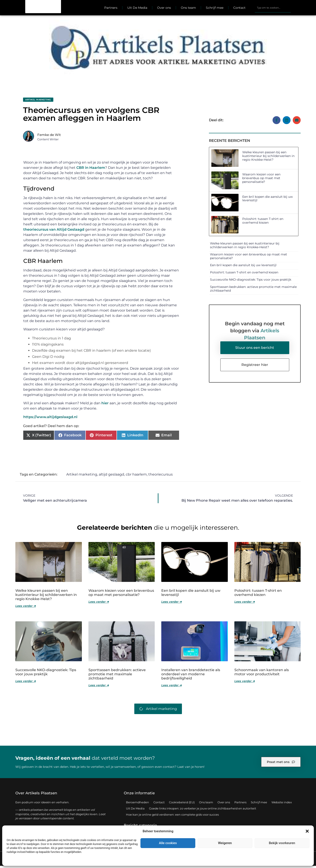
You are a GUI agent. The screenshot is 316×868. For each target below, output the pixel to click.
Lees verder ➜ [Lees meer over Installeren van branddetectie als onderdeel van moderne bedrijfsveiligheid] (171, 688)
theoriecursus (161, 477)
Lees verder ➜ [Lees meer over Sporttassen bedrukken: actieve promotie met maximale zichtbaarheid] (99, 688)
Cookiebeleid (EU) (182, 804)
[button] (307, 831)
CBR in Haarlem (91, 170)
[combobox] (273, 9)
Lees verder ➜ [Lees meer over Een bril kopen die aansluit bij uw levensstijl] (171, 604)
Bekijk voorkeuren (282, 843)
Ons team (188, 9)
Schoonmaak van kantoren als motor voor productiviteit (262, 674)
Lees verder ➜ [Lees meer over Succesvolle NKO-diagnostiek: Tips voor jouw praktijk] (26, 683)
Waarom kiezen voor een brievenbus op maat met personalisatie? (261, 180)
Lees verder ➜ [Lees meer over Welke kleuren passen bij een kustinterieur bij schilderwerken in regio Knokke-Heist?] (26, 608)
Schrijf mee (215, 9)
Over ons (164, 9)
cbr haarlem (136, 477)
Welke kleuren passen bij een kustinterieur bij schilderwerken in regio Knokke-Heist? (268, 158)
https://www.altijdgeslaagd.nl (50, 419)
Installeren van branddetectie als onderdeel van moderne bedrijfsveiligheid (191, 676)
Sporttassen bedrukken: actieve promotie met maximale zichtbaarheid (253, 291)
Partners (111, 9)
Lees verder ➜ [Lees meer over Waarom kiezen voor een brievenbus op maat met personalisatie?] (99, 604)
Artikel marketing (38, 102)
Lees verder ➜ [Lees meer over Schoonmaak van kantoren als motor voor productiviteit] (245, 683)
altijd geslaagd (111, 477)
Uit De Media (137, 9)
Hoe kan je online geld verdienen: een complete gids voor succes (172, 817)
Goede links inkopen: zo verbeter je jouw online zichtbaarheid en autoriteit (203, 811)
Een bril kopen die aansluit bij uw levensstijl (268, 201)
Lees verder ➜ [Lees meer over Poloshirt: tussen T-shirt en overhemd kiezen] (245, 604)
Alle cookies (168, 843)
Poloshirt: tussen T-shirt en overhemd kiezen (263, 223)
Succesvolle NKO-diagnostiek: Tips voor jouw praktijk (251, 282)
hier (105, 405)
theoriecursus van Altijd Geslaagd (54, 232)
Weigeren (225, 843)
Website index (282, 804)
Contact (239, 9)
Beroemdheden (137, 804)
